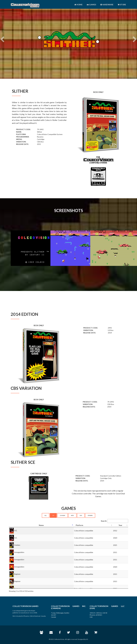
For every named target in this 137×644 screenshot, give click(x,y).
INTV (72, 515)
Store (122, 5)
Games (91, 5)
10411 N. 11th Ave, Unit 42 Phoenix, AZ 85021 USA (98, 615)
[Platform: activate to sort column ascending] (93, 525)
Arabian (17, 545)
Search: (114, 521)
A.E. (16, 530)
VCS (81, 515)
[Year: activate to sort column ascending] (120, 525)
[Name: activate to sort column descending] (41, 525)
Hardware (107, 5)
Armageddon (19, 552)
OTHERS (90, 515)
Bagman (17, 574)
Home (78, 5)
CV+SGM (63, 515)
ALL (46, 515)
